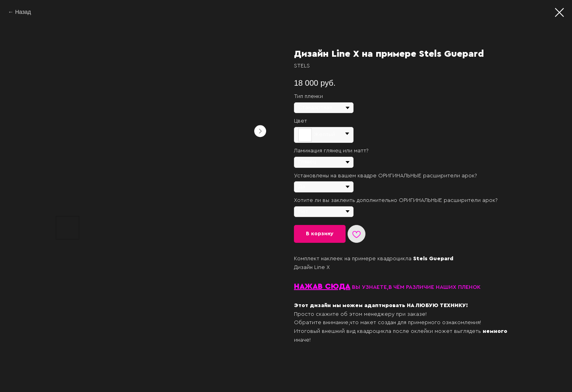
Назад (23, 12)
